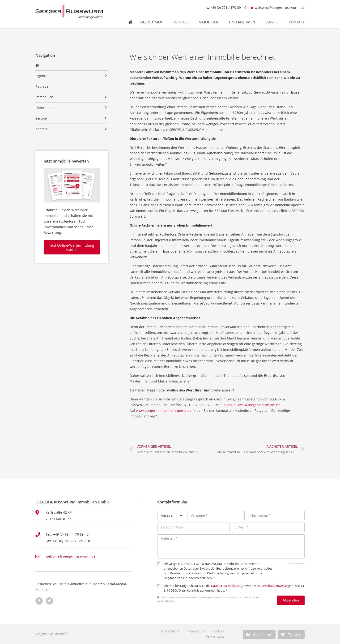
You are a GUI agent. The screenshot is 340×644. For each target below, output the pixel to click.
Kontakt (298, 19)
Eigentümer (152, 19)
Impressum (196, 631)
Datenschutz (169, 631)
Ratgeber (181, 19)
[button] (259, 635)
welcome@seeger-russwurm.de (280, 4)
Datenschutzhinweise (272, 586)
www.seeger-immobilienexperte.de (164, 410)
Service (273, 19)
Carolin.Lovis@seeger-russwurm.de (252, 405)
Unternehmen (243, 19)
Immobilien (209, 19)
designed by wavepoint (52, 634)
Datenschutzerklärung (227, 586)
